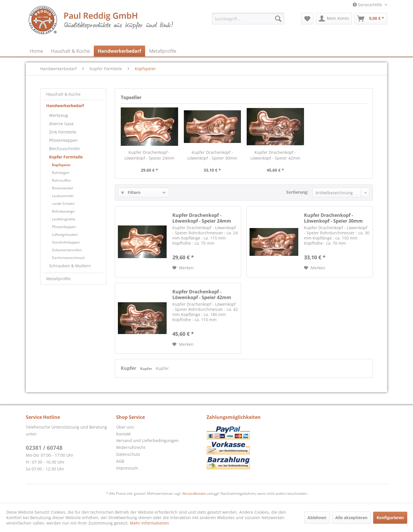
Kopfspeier (61, 165)
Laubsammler (63, 196)
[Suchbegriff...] (248, 19)
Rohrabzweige (63, 211)
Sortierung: (297, 192)
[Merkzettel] (307, 19)
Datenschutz (128, 454)
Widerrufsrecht (131, 447)
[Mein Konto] (334, 19)
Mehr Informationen (149, 523)
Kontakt (123, 434)
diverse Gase (61, 124)
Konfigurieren (390, 518)
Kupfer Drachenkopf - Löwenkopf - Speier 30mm (212, 155)
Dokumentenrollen (67, 250)
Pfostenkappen (63, 140)
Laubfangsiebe (64, 219)
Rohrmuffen (61, 180)
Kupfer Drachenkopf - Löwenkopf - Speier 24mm (149, 155)
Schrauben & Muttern (70, 266)
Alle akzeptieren (351, 518)
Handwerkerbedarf (65, 106)
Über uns (125, 427)
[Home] (36, 51)
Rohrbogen (61, 173)
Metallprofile (58, 279)
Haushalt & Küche (63, 94)
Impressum (127, 468)
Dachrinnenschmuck (68, 258)
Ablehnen (317, 518)
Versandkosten (194, 493)
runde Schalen (63, 204)
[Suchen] (278, 19)
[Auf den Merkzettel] (183, 268)
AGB (120, 461)
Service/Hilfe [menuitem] (368, 5)
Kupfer (129, 368)
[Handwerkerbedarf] (119, 51)
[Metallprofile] (163, 51)
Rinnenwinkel (62, 188)
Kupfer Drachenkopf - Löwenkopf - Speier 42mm (275, 155)
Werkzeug (59, 115)
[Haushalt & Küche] (70, 51)
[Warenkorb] (371, 19)
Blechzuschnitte (64, 149)
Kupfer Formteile (66, 157)
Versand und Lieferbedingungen (147, 440)
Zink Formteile (63, 132)
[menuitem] (248, 19)
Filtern (131, 192)
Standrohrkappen (66, 242)
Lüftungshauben (65, 234)
